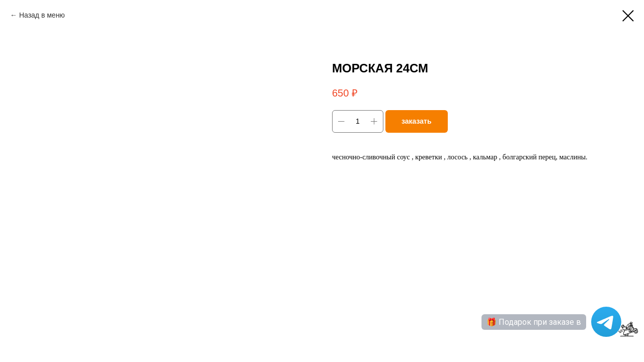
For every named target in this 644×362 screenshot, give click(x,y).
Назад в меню (42, 15)
